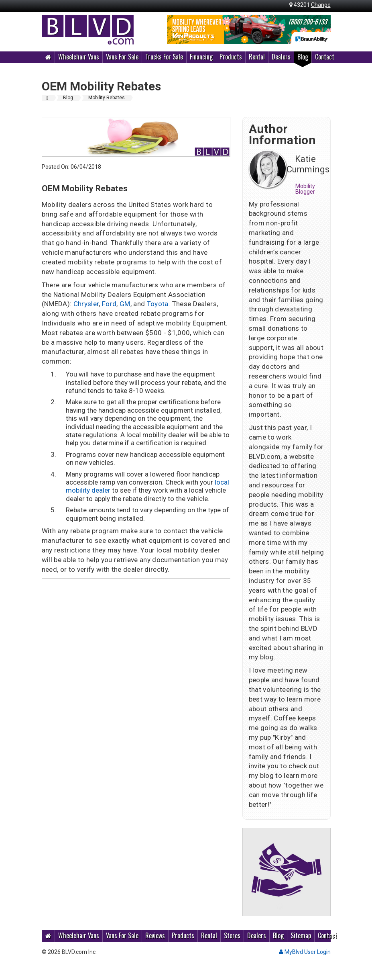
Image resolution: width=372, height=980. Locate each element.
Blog (303, 57)
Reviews (155, 935)
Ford (109, 304)
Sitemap (301, 935)
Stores (232, 935)
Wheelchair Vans (79, 57)
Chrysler (86, 304)
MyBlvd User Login (305, 952)
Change (321, 5)
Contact (325, 57)
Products (231, 57)
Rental (257, 57)
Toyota (158, 304)
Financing (201, 57)
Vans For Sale (122, 57)
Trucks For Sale (164, 57)
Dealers (281, 57)
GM (125, 304)
